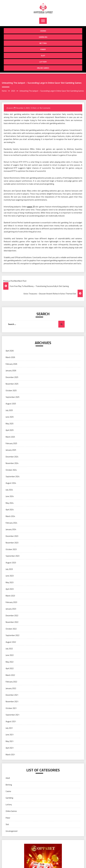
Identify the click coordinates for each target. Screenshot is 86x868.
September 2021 (13, 715)
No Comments (45, 108)
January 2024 (11, 529)
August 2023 (11, 563)
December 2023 (12, 536)
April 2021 (10, 748)
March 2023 (10, 596)
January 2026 (11, 371)
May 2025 (10, 424)
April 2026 (10, 351)
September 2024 (13, 476)
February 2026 (11, 364)
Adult (8, 778)
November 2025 (12, 384)
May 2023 (10, 582)
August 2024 (11, 483)
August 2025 (11, 404)
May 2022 (10, 662)
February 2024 (11, 523)
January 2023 (11, 609)
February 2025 (11, 443)
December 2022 (12, 616)
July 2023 (9, 569)
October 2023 (11, 549)
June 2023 (10, 576)
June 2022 (10, 655)
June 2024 (10, 496)
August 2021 (11, 721)
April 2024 (10, 510)
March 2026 (10, 357)
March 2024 (10, 516)
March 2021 (10, 755)
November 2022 (12, 622)
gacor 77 (31, 207)
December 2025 (12, 377)
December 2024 (12, 457)
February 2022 (11, 682)
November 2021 (12, 702)
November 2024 (12, 463)
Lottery (43, 62)
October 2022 (11, 629)
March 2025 (10, 437)
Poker (43, 49)
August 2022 (11, 642)
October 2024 (11, 470)
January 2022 (11, 688)
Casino (43, 31)
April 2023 (10, 589)
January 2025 (11, 450)
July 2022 (9, 649)
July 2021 (9, 728)
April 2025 (10, 430)
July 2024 (9, 490)
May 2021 (10, 741)
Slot (43, 55)
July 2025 (9, 410)
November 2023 (12, 543)
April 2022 (10, 668)
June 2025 (10, 417)
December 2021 (12, 695)
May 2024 (10, 503)
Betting (43, 43)
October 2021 (11, 708)
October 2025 (11, 390)
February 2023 (11, 602)
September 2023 (13, 556)
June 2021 (10, 735)
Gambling (43, 37)
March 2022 (10, 675)
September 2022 (13, 635)
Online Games (43, 68)
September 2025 (13, 397)
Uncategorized (12, 831)
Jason (10, 108)
